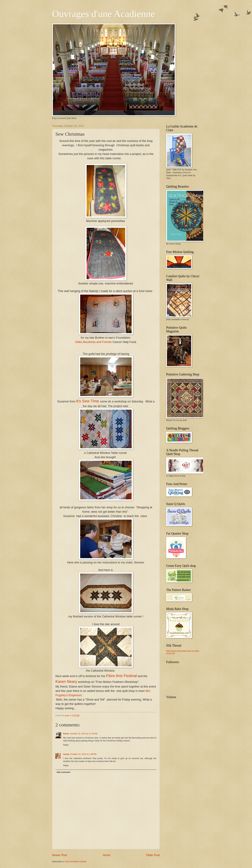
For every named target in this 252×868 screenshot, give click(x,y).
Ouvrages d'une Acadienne (104, 14)
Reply (66, 745)
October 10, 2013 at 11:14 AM (84, 734)
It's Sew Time (88, 401)
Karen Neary (66, 681)
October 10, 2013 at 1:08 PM (83, 754)
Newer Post (60, 855)
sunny (66, 754)
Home (107, 855)
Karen (66, 734)
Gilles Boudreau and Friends (93, 342)
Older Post (153, 855)
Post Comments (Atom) (76, 861)
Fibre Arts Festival (122, 676)
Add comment (63, 772)
